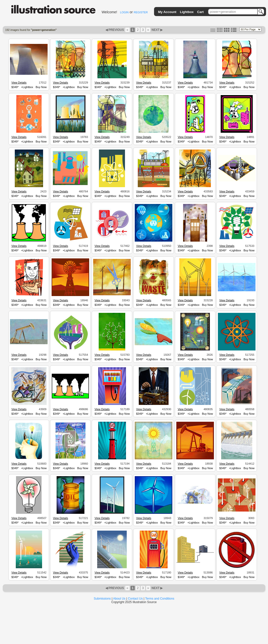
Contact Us (135, 599)
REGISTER (141, 12)
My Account (167, 12)
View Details (19, 83)
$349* (15, 87)
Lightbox (187, 12)
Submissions (102, 599)
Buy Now (41, 87)
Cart (200, 12)
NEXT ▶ (157, 30)
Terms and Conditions (160, 599)
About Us (119, 599)
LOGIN (124, 12)
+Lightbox (27, 87)
